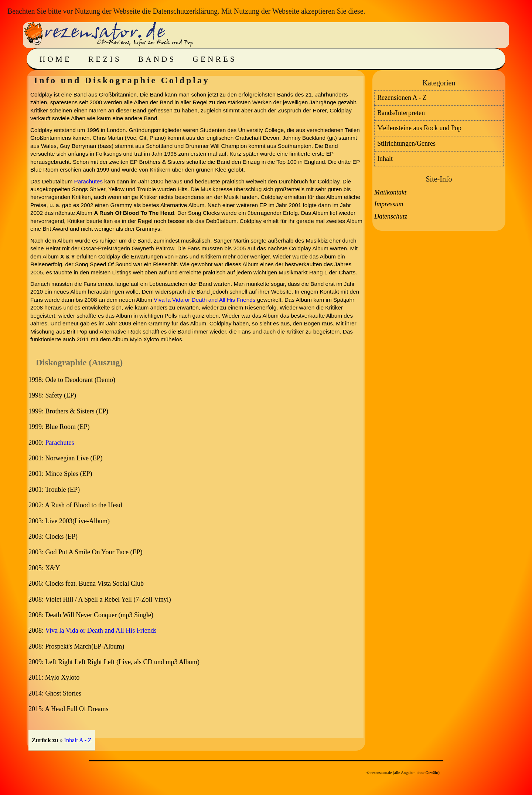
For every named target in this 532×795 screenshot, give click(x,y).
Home (56, 59)
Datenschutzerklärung (185, 11)
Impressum (389, 204)
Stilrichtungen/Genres (406, 143)
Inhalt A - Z (78, 740)
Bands (157, 59)
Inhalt (385, 159)
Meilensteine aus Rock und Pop (419, 128)
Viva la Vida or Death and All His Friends (205, 300)
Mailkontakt (390, 192)
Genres (215, 59)
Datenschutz (391, 216)
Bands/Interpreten (401, 113)
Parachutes (88, 181)
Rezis (105, 59)
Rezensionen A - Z (402, 98)
